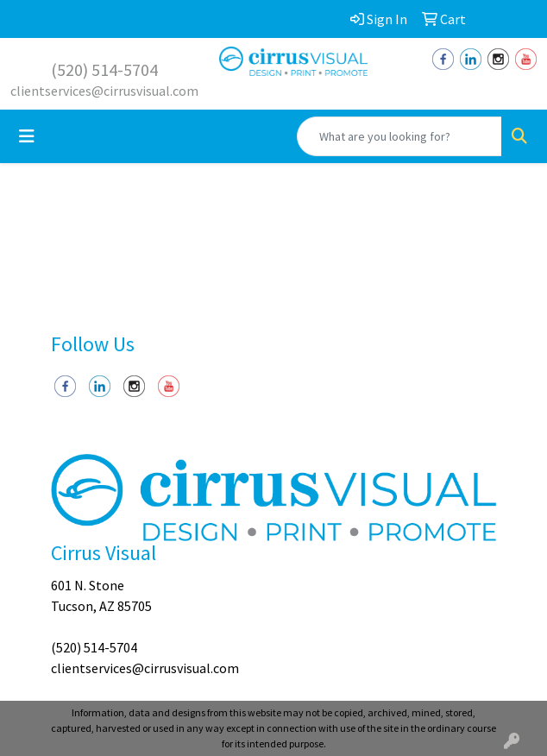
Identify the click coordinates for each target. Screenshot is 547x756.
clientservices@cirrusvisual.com (104, 91)
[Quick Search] (399, 136)
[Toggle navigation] (27, 136)
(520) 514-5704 (104, 69)
